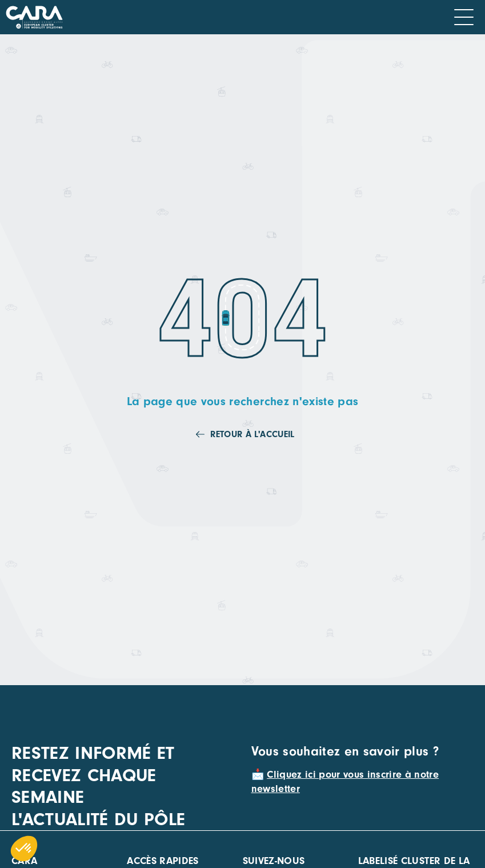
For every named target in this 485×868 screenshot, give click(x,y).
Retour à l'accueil (252, 434)
